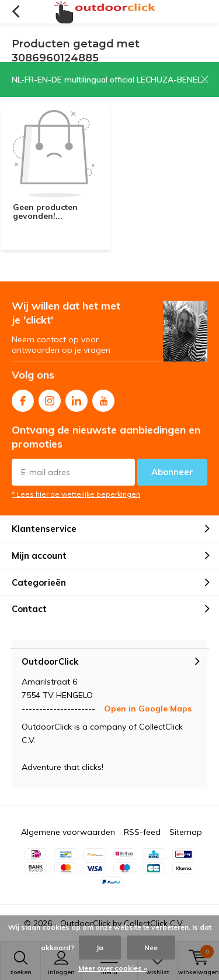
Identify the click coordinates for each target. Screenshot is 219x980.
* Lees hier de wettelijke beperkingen (76, 494)
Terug (15, 12)
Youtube (103, 398)
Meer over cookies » (113, 968)
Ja (100, 948)
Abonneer (172, 472)
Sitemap (186, 832)
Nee (151, 948)
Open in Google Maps (148, 709)
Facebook (23, 398)
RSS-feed (142, 832)
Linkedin (77, 398)
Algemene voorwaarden (68, 832)
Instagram (50, 398)
